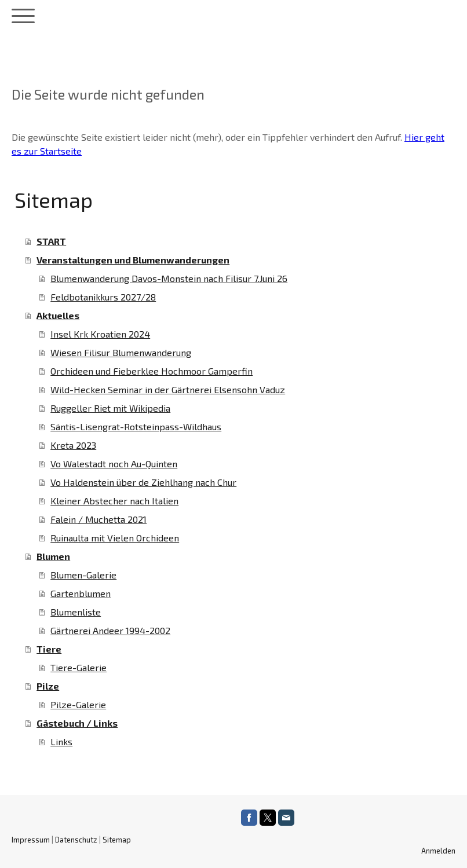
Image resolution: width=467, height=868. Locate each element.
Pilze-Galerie (78, 704)
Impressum (31, 840)
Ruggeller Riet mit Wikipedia (110, 408)
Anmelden (438, 851)
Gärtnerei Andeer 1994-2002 (110, 630)
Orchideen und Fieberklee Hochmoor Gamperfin (152, 371)
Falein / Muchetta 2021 (98, 519)
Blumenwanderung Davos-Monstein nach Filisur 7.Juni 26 (169, 278)
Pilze (48, 686)
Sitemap (117, 840)
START (51, 241)
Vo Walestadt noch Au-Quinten (114, 464)
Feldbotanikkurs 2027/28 (103, 297)
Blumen (53, 556)
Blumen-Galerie (83, 575)
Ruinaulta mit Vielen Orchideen (115, 538)
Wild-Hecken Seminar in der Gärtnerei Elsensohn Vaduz (168, 389)
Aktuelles (58, 315)
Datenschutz (76, 840)
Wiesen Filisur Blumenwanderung (121, 352)
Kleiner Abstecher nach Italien (114, 501)
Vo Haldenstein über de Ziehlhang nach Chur (143, 482)
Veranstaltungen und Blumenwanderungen (133, 260)
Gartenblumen (81, 593)
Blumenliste (76, 612)
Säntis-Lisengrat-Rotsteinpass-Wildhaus (136, 426)
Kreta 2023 (73, 445)
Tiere (49, 649)
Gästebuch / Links (77, 723)
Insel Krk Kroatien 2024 (100, 334)
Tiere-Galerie (79, 667)
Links (61, 741)
